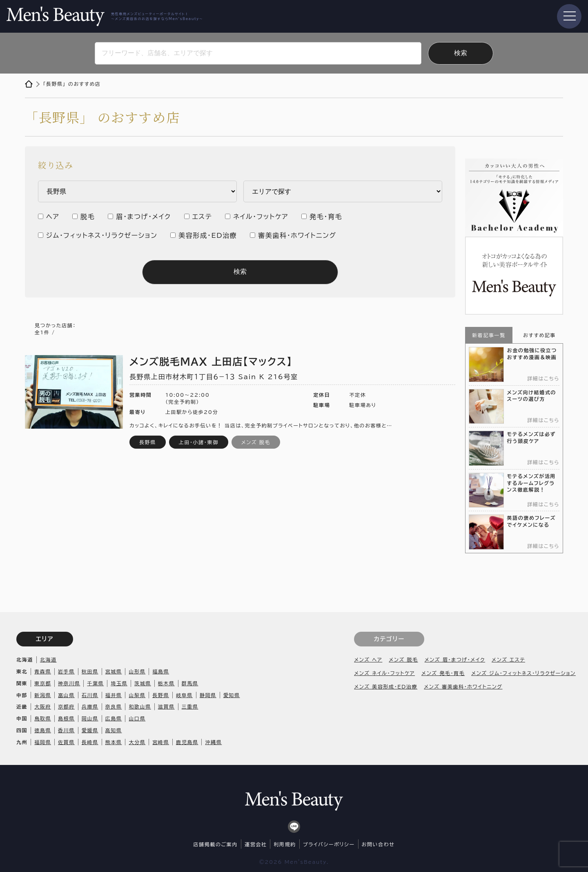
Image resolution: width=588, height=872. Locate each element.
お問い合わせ (378, 844)
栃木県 (166, 683)
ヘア (53, 217)
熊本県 (114, 742)
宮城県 (114, 671)
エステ (202, 217)
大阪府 (43, 707)
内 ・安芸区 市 (343, 191)
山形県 (137, 671)
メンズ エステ (508, 660)
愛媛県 (90, 730)
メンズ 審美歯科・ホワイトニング (463, 686)
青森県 (43, 671)
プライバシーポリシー (329, 844)
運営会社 (256, 844)
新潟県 (43, 695)
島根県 (66, 718)
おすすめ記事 (539, 335)
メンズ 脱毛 (403, 660)
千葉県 (95, 683)
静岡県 (208, 695)
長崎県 (90, 742)
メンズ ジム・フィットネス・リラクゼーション (523, 673)
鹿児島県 (187, 742)
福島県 (161, 671)
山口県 (137, 718)
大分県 (137, 742)
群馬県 (190, 683)
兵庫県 (90, 707)
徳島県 (43, 730)
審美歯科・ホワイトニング (297, 235)
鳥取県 (43, 718)
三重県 (190, 707)
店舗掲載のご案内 (216, 844)
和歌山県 (140, 707)
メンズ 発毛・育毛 (443, 673)
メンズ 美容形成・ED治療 (386, 686)
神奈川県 (69, 683)
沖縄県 (213, 742)
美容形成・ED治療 (208, 235)
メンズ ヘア (368, 660)
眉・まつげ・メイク (143, 217)
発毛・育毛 (326, 217)
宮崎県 (161, 742)
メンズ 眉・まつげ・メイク (455, 660)
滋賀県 (166, 707)
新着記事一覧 (489, 335)
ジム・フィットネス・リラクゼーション (102, 235)
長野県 (161, 695)
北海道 (48, 660)
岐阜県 (184, 695)
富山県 (66, 695)
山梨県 (137, 695)
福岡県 (43, 742)
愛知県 (232, 695)
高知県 (114, 730)
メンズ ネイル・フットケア (384, 673)
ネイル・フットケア (261, 217)
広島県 (114, 718)
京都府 (66, 707)
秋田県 (90, 671)
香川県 (66, 730)
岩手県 (66, 671)
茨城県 (143, 683)
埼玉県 (119, 683)
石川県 (90, 695)
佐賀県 (66, 742)
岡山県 (90, 718)
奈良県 (114, 707)
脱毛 (88, 217)
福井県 (114, 695)
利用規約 (285, 844)
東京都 (43, 683)
